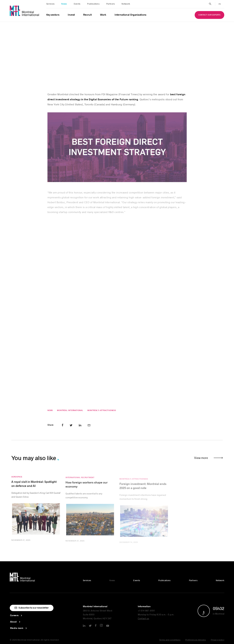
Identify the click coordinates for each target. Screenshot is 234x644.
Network (126, 4)
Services (50, 4)
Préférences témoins (196, 640)
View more (201, 458)
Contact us (143, 618)
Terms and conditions (170, 640)
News (64, 4)
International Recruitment (80, 481)
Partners (110, 4)
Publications (93, 4)
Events (77, 4)
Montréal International (70, 411)
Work (103, 15)
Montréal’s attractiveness (102, 411)
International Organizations (130, 15)
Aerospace (17, 479)
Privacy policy (218, 640)
